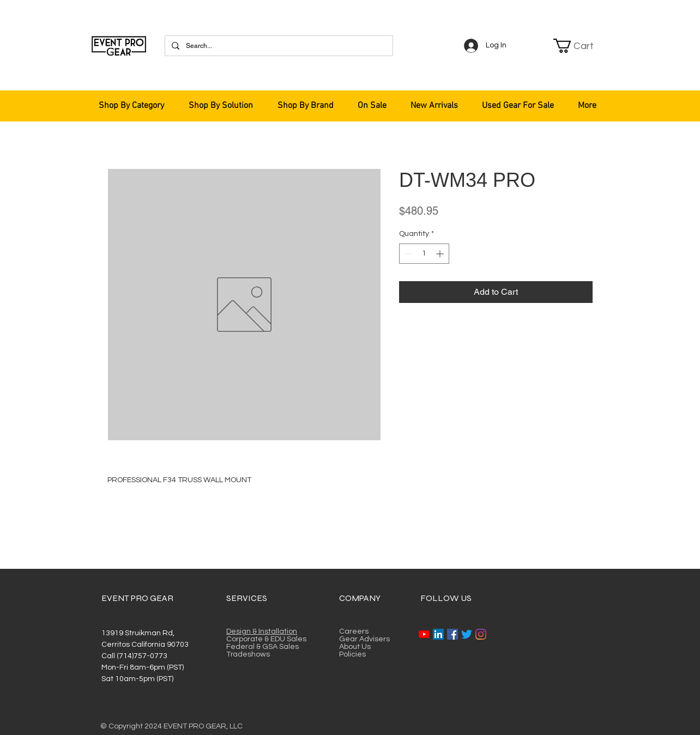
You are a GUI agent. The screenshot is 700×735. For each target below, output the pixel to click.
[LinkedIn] (438, 634)
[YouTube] (424, 634)
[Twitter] (467, 634)
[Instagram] (481, 634)
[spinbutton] (424, 254)
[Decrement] (408, 254)
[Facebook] (452, 634)
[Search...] (278, 46)
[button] (580, 46)
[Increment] (441, 254)
